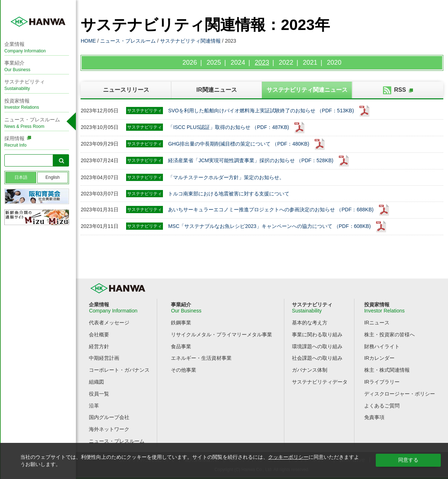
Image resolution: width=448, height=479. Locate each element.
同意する (408, 460)
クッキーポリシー (288, 457)
